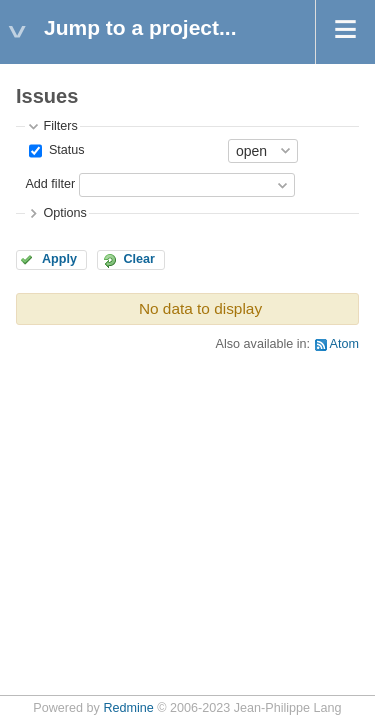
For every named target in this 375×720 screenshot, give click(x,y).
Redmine (128, 708)
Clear (139, 259)
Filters (60, 126)
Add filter (50, 184)
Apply (59, 259)
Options (64, 213)
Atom (344, 344)
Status (64, 150)
